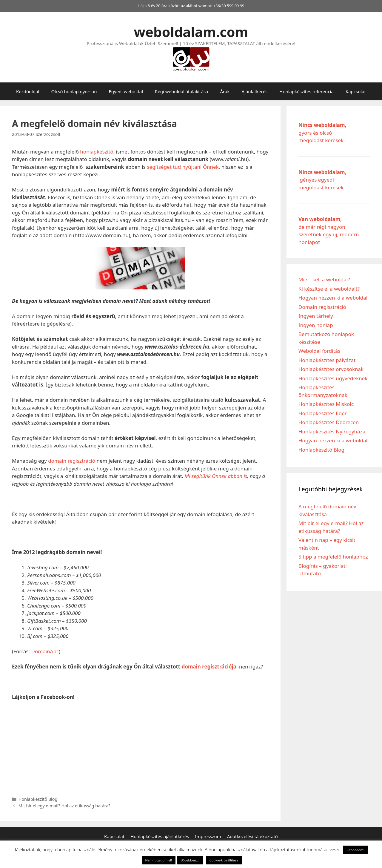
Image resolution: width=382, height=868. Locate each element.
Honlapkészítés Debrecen (329, 422)
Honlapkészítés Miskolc (326, 404)
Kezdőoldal (28, 91)
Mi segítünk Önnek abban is (215, 476)
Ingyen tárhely (316, 316)
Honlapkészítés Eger (323, 413)
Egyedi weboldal (126, 91)
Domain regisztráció (322, 307)
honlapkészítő (97, 152)
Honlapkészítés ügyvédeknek (333, 378)
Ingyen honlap (316, 325)
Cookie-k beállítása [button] (224, 860)
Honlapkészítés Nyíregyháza (332, 431)
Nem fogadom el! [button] (159, 860)
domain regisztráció (72, 461)
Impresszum (208, 836)
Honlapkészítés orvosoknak (331, 369)
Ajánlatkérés (254, 91)
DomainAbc (45, 651)
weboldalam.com (191, 32)
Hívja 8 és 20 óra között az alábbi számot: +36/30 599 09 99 (191, 6)
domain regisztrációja (209, 667)
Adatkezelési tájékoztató (252, 836)
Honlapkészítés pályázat (327, 360)
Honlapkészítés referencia (306, 91)
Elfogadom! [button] (356, 850)
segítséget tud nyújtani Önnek (183, 167)
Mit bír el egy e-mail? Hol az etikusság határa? (64, 806)
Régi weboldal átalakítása (181, 91)
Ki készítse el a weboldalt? (329, 289)
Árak (225, 91)
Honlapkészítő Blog (38, 799)
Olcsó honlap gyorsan (74, 91)
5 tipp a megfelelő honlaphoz (333, 557)
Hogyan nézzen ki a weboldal (333, 298)
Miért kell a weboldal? (324, 279)
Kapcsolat (356, 91)
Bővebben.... (190, 860)
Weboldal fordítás (319, 351)
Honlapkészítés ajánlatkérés (160, 836)
